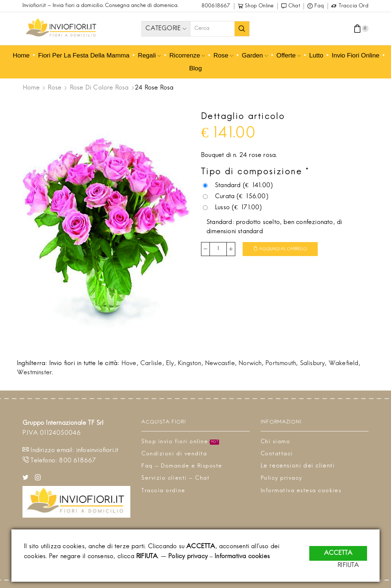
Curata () (236, 197)
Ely (170, 364)
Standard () (238, 186)
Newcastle (220, 364)
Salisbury (313, 364)
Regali (149, 55)
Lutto (316, 55)
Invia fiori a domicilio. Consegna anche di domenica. (115, 6)
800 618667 (78, 461)
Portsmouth (281, 364)
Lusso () (233, 208)
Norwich (250, 364)
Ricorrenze (187, 55)
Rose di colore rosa (99, 88)
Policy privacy (188, 557)
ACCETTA (338, 549)
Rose (223, 55)
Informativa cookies (242, 557)
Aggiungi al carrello (286, 249)
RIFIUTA (356, 566)
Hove (129, 364)
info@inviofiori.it (97, 451)
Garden (255, 55)
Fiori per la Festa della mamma (84, 55)
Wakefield (344, 364)
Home (20, 55)
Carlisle (151, 364)
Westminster (34, 373)
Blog (196, 68)
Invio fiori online (355, 55)
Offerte (289, 55)
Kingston (190, 364)
